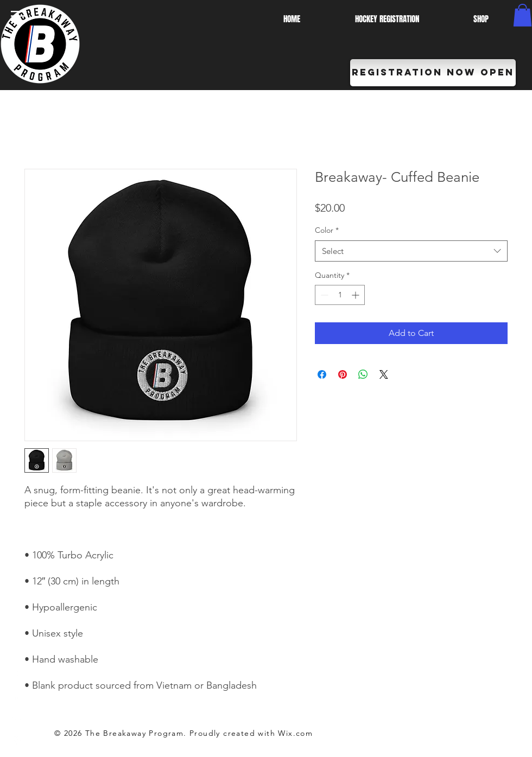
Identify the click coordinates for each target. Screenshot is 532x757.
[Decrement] (323, 295)
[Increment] (356, 295)
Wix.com (295, 733)
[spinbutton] (340, 295)
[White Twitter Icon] (16, 697)
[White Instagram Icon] (16, 741)
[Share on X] (384, 374)
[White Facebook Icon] (16, 676)
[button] (19, 16)
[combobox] (411, 251)
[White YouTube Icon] (16, 719)
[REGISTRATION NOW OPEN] (433, 73)
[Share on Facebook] (322, 374)
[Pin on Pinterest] (343, 374)
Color (327, 230)
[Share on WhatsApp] (363, 374)
